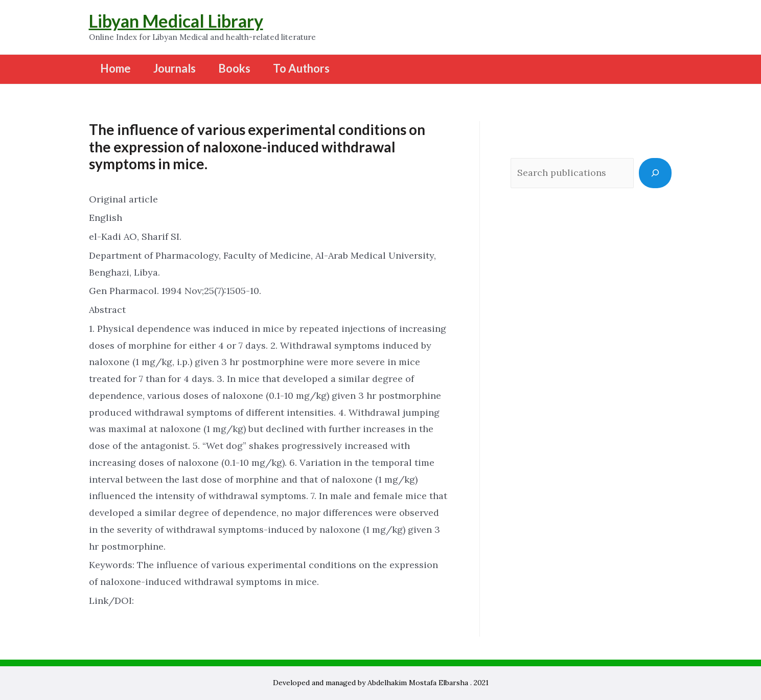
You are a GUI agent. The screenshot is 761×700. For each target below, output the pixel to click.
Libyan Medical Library (176, 21)
